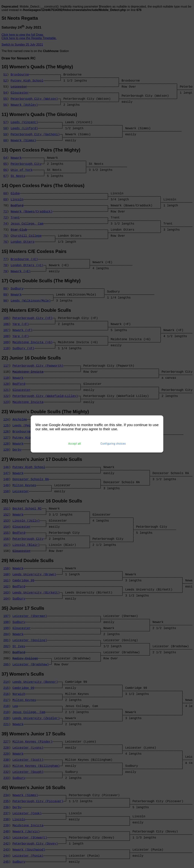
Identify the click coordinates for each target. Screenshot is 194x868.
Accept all (75, 444)
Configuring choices (113, 444)
